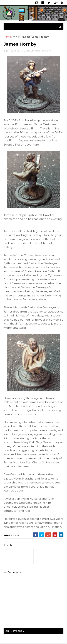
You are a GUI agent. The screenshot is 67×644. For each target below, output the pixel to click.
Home (7, 37)
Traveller (25, 37)
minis (16, 37)
